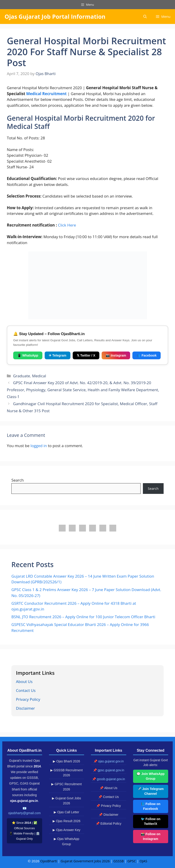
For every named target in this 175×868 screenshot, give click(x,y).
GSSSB (119, 861)
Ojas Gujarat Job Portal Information (55, 16)
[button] (145, 17)
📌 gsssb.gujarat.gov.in (108, 779)
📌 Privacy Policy (108, 806)
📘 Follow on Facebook (151, 806)
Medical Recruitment (47, 94)
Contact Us (26, 690)
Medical (39, 376)
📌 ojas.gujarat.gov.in (109, 761)
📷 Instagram (116, 355)
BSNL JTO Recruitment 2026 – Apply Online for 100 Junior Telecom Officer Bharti (83, 617)
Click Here (67, 225)
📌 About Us (108, 788)
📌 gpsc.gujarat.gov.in (109, 770)
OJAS (143, 861)
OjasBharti (49, 861)
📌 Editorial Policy (109, 824)
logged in (39, 446)
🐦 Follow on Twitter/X (151, 821)
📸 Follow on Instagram (151, 836)
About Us (24, 682)
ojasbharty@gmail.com (24, 813)
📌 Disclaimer (108, 815)
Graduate (22, 376)
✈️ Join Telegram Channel (151, 791)
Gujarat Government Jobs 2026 (85, 861)
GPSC (132, 861)
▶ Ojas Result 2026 (67, 821)
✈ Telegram (58, 355)
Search (18, 480)
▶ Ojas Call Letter (66, 812)
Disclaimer (25, 708)
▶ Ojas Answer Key (67, 830)
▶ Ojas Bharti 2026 (66, 761)
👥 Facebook (147, 355)
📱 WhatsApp (28, 355)
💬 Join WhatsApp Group (151, 776)
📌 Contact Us (108, 797)
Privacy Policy (28, 699)
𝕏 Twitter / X (86, 355)
